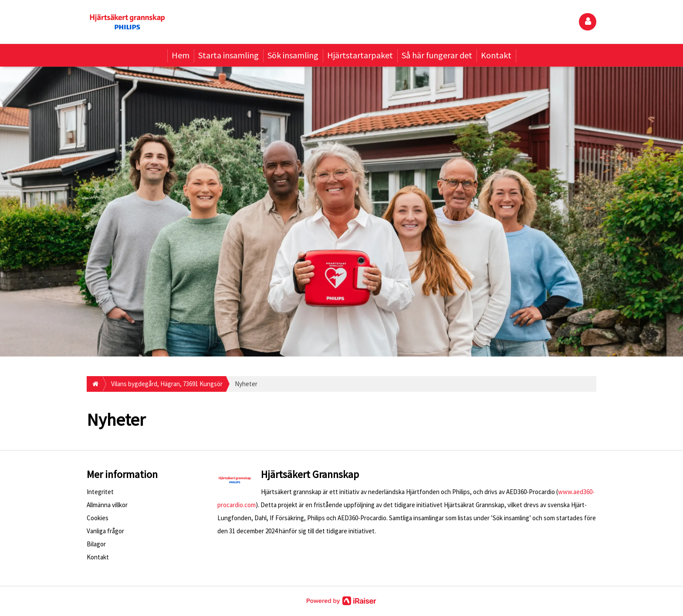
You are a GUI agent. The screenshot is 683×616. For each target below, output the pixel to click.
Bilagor (96, 544)
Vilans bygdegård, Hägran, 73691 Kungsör (167, 384)
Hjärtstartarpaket (360, 55)
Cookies (98, 518)
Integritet (100, 492)
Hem (181, 55)
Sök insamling (293, 55)
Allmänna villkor (107, 505)
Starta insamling (228, 55)
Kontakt (496, 55)
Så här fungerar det (437, 55)
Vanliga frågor (105, 531)
